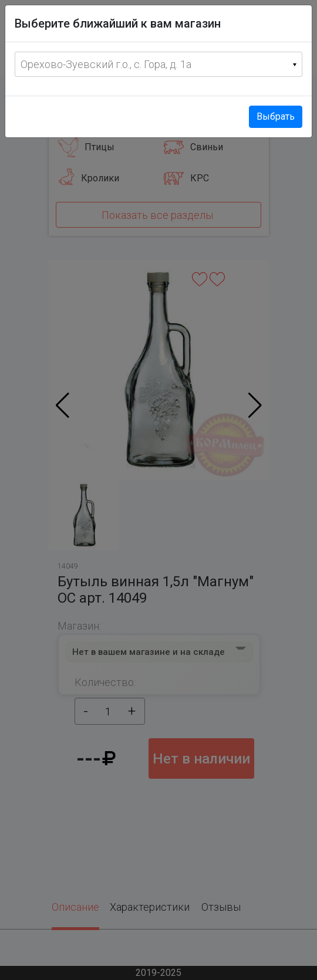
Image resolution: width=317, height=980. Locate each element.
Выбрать (276, 116)
